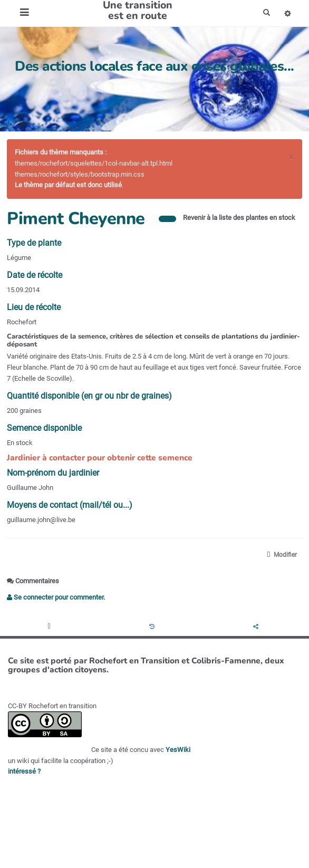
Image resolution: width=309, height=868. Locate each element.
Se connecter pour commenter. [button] (56, 597)
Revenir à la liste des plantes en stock (239, 218)
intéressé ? (24, 771)
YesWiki (178, 750)
